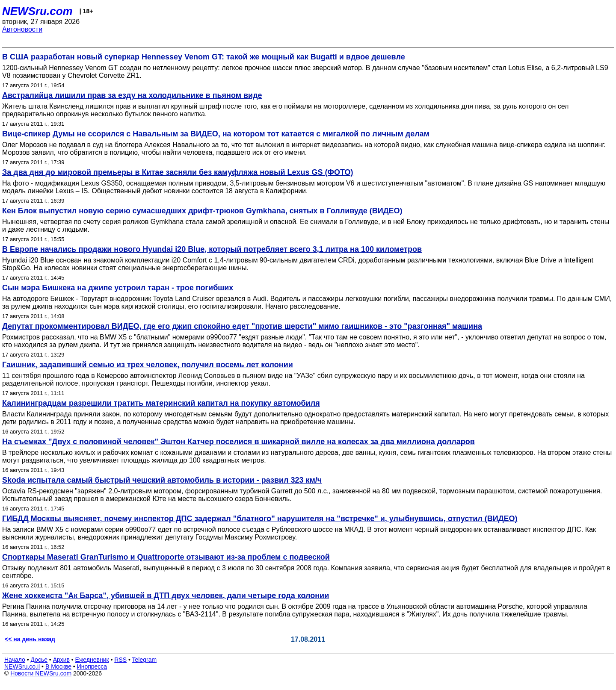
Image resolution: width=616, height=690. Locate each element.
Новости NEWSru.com (41, 673)
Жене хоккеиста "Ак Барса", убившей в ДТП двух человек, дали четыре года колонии (166, 596)
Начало (15, 660)
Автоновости (22, 29)
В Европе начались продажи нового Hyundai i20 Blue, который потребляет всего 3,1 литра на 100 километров (212, 249)
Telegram (145, 660)
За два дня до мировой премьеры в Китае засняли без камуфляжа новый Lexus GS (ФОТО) (178, 172)
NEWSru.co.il (22, 666)
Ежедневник (92, 660)
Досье (39, 660)
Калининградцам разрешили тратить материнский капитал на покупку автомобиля (161, 403)
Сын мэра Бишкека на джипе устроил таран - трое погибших (118, 288)
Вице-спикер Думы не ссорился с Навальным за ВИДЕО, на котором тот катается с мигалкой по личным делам (216, 134)
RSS (120, 660)
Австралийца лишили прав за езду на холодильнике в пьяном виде (132, 95)
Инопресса (92, 666)
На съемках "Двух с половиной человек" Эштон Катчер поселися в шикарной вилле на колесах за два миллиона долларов (238, 442)
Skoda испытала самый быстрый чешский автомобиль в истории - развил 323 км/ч (162, 480)
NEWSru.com (37, 11)
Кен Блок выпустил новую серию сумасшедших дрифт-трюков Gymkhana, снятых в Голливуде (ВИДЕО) (202, 211)
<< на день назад (30, 639)
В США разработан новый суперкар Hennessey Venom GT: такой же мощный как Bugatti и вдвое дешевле (204, 57)
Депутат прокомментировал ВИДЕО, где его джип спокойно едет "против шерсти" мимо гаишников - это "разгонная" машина (242, 326)
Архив (61, 660)
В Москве (58, 666)
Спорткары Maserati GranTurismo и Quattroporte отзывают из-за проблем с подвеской (166, 557)
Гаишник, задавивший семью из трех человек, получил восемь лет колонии (148, 365)
